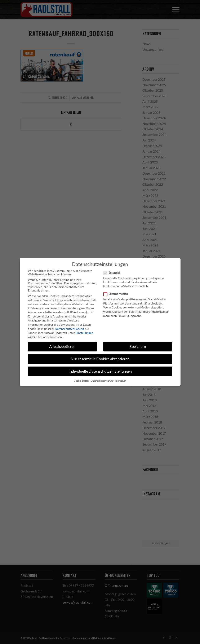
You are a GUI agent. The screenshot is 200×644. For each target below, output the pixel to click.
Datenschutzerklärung (69, 329)
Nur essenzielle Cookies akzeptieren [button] (100, 359)
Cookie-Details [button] (82, 381)
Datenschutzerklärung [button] (102, 381)
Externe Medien (117, 294)
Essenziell (114, 273)
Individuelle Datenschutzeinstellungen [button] (100, 371)
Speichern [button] (138, 347)
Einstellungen (84, 333)
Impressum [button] (121, 381)
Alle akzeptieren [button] (62, 347)
